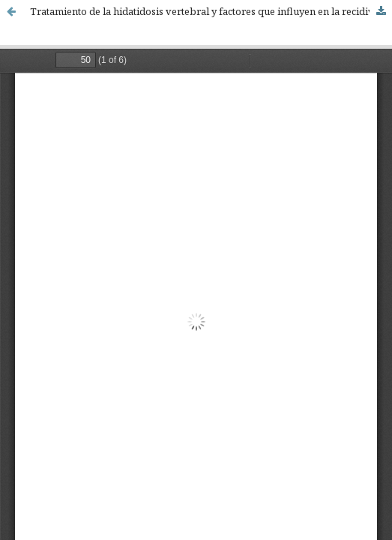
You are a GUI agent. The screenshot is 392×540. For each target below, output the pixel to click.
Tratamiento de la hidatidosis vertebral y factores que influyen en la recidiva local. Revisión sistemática (211, 11)
